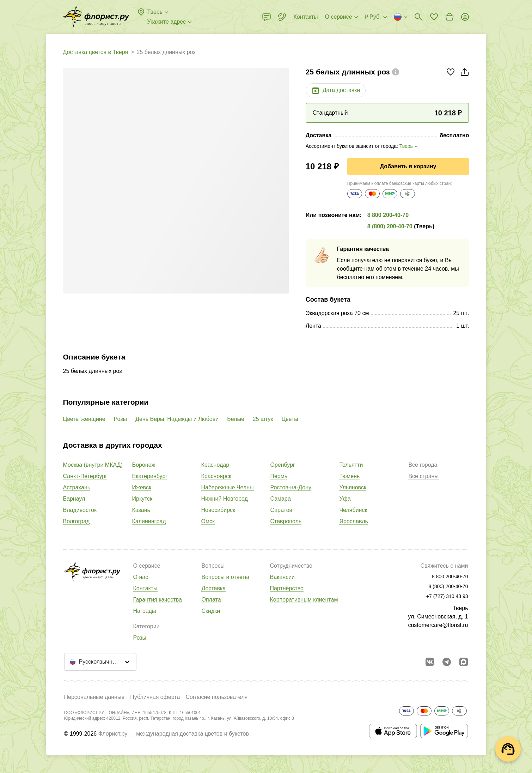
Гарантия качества (158, 600)
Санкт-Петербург (85, 476)
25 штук (263, 419)
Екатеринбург (150, 476)
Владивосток (80, 510)
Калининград (149, 521)
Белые (236, 419)
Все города (423, 465)
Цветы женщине (84, 419)
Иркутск (142, 499)
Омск (208, 521)
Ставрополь (286, 521)
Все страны (423, 476)
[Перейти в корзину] (450, 17)
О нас (141, 577)
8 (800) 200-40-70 (390, 226)
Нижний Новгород (224, 499)
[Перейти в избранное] (434, 17)
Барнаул (74, 499)
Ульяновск (353, 487)
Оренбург (282, 465)
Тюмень (349, 476)
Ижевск (141, 487)
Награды (145, 611)
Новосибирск (218, 510)
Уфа (345, 499)
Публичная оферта (155, 697)
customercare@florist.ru (438, 625)
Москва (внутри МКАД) (93, 465)
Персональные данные (94, 697)
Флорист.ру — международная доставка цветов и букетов (174, 734)
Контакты (145, 588)
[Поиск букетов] (418, 17)
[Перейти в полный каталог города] (96, 17)
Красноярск (216, 476)
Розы (121, 419)
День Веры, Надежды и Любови (177, 419)
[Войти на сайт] (465, 17)
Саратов (281, 510)
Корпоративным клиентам (304, 600)
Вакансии (282, 577)
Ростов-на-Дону (291, 487)
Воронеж (143, 465)
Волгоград (77, 521)
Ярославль (353, 521)
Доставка (213, 588)
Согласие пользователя (216, 697)
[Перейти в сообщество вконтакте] (430, 662)
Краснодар (215, 465)
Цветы (290, 419)
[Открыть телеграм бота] (447, 662)
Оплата (211, 600)
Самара (280, 499)
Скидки (211, 611)
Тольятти (351, 465)
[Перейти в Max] (464, 662)
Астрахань (77, 487)
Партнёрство (286, 588)
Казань (141, 510)
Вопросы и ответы (225, 577)
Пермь (279, 476)
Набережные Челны (227, 487)
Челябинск (353, 510)
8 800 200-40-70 (388, 215)
